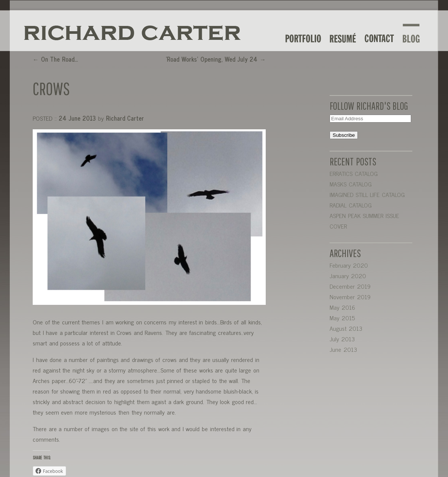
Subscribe (344, 135)
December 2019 (350, 286)
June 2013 (343, 349)
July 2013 (342, 339)
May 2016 (342, 307)
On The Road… (55, 59)
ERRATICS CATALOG (354, 173)
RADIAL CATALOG (351, 205)
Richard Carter (125, 118)
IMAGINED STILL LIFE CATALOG (367, 194)
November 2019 (350, 297)
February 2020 (349, 265)
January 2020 (348, 276)
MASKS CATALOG (351, 184)
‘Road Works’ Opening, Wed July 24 (216, 59)
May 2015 (342, 318)
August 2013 (346, 328)
